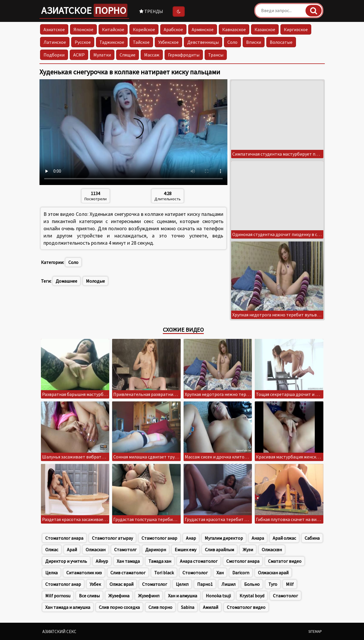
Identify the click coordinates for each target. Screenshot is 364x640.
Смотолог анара (243, 561)
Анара (258, 538)
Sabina (188, 607)
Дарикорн (156, 550)
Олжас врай (121, 584)
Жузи (248, 550)
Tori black (164, 573)
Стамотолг (125, 550)
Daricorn (241, 573)
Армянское (203, 29)
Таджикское (112, 42)
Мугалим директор (224, 538)
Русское (83, 42)
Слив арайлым (219, 550)
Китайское (113, 29)
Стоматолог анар (63, 584)
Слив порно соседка (119, 607)
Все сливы (89, 596)
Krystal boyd (252, 596)
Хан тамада (128, 561)
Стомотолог (195, 573)
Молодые (95, 281)
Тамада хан (160, 561)
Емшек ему (185, 550)
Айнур (102, 561)
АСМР (79, 55)
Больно (252, 584)
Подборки (54, 55)
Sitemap (315, 631)
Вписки (254, 42)
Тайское (141, 42)
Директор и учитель (66, 561)
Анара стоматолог (199, 561)
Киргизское (296, 29)
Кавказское (234, 29)
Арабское (173, 29)
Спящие (128, 55)
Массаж (152, 55)
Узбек (95, 584)
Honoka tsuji (218, 596)
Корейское (144, 29)
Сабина (312, 538)
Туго (273, 584)
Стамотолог (285, 596)
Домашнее (66, 281)
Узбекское (168, 42)
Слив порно (160, 607)
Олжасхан (96, 550)
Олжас (52, 550)
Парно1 (205, 584)
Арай (72, 550)
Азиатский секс (59, 631)
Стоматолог (155, 584)
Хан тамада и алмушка (68, 607)
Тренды (151, 11)
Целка (51, 573)
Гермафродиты (184, 55)
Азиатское (84, 10)
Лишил (228, 584)
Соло (232, 42)
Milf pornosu (58, 596)
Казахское (265, 29)
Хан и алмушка (183, 596)
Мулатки (102, 55)
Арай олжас (284, 538)
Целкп (182, 584)
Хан (220, 573)
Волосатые (281, 42)
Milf (290, 584)
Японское (83, 29)
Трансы (216, 55)
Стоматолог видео (246, 607)
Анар (191, 538)
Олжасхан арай (273, 573)
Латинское (55, 42)
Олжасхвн (272, 550)
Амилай (211, 607)
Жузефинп (149, 596)
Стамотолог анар (159, 538)
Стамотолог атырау (112, 538)
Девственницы (203, 42)
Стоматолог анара (64, 538)
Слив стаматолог (128, 573)
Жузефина (119, 596)
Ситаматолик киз (84, 573)
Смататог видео (285, 561)
